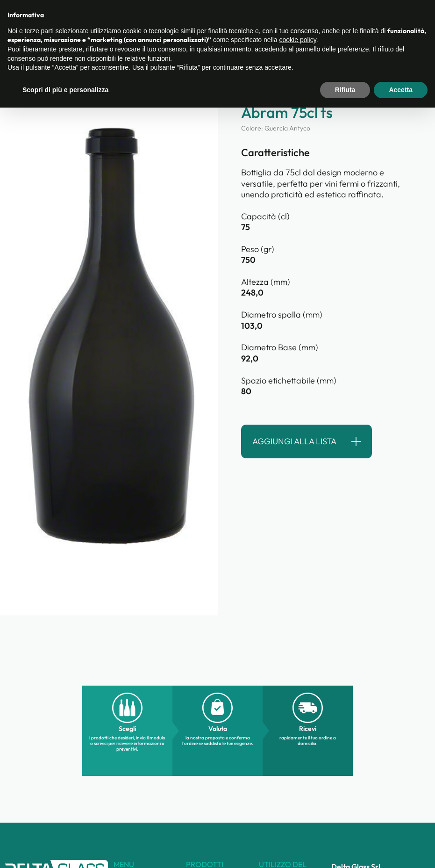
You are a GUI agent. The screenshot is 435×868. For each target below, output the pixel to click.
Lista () (406, 18)
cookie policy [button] (298, 800)
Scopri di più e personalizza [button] (65, 850)
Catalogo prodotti (177, 19)
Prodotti (93, 47)
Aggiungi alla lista (294, 441)
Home (14, 47)
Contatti (284, 19)
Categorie (52, 47)
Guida (322, 19)
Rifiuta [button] (345, 850)
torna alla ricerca (45, 89)
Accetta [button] (401, 850)
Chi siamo (238, 19)
